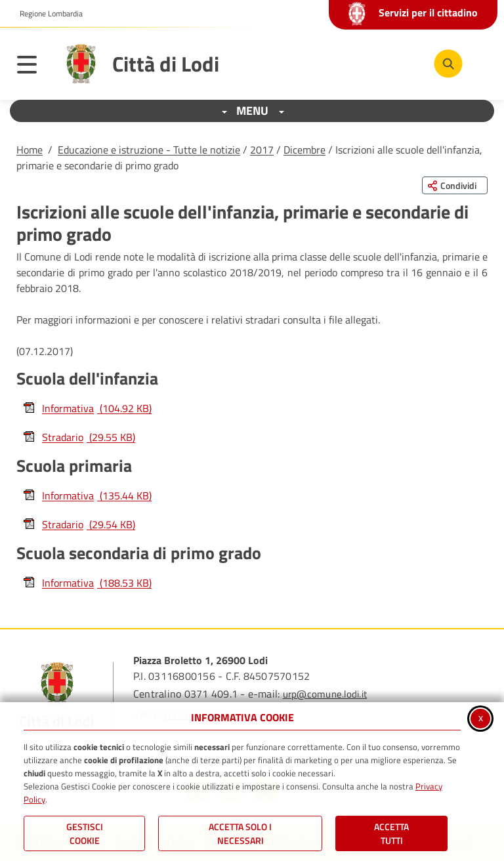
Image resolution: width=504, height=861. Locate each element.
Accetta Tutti (391, 833)
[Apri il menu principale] (33, 67)
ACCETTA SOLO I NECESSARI (240, 833)
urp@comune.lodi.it (325, 694)
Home (30, 150)
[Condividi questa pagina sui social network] (455, 185)
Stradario (79, 437)
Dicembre (304, 150)
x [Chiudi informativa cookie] (481, 717)
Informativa (87, 408)
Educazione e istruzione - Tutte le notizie (149, 150)
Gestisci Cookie (85, 833)
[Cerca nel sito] (448, 64)
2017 (262, 150)
